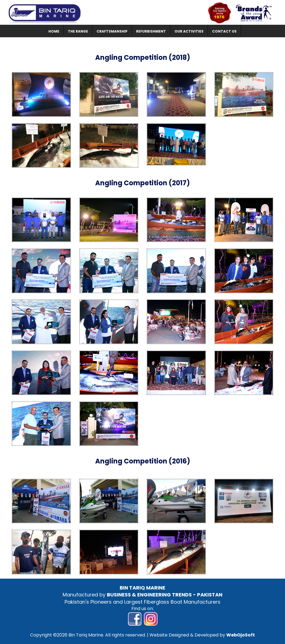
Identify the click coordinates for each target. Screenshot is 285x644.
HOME (54, 31)
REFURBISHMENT (151, 31)
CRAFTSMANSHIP (112, 31)
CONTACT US (224, 31)
